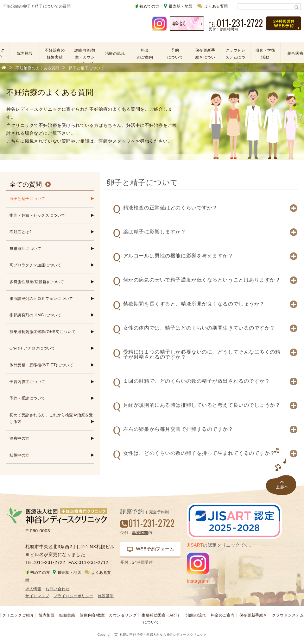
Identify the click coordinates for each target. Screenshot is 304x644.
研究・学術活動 (266, 54)
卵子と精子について (27, 199)
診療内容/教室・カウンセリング (85, 54)
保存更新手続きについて (205, 54)
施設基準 (106, 596)
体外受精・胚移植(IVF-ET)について (41, 365)
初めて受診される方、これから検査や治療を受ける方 (51, 418)
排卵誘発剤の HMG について (35, 315)
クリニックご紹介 (18, 615)
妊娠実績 (67, 615)
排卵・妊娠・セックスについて (37, 215)
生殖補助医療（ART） (161, 615)
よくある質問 (213, 6)
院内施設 (25, 53)
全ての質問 (26, 184)
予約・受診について (27, 398)
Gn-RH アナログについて (32, 348)
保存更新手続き (253, 615)
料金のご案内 (145, 54)
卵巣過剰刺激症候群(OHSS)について (43, 332)
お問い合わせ (57, 589)
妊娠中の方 (19, 455)
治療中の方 (19, 438)
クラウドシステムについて (235, 54)
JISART (195, 545)
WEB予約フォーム (151, 549)
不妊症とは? (21, 232)
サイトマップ (37, 596)
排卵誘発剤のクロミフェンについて (41, 299)
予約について (175, 54)
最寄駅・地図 (178, 6)
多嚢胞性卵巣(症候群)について (37, 282)
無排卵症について (25, 249)
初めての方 (147, 6)
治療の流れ (115, 53)
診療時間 (227, 29)
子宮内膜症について (27, 382)
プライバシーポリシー (73, 596)
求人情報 (33, 589)
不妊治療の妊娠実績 (55, 54)
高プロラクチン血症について (35, 265)
